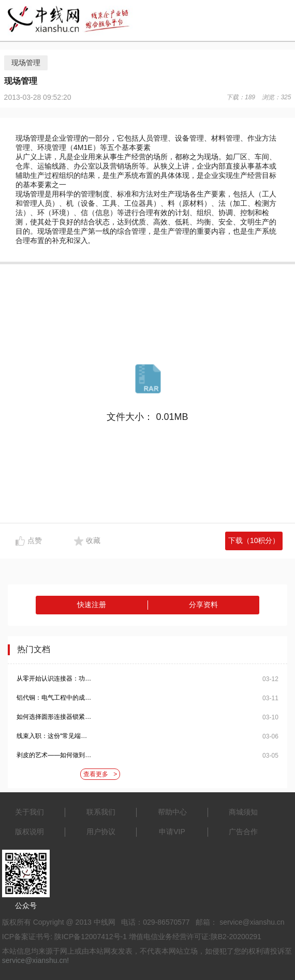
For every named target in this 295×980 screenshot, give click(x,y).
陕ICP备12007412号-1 (91, 937)
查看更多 (100, 774)
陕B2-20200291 (236, 937)
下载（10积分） (254, 540)
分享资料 (203, 605)
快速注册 (92, 605)
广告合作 (243, 832)
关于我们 (30, 812)
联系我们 (101, 812)
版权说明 (30, 832)
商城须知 (243, 812)
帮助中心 (172, 812)
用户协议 (101, 832)
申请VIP (172, 832)
